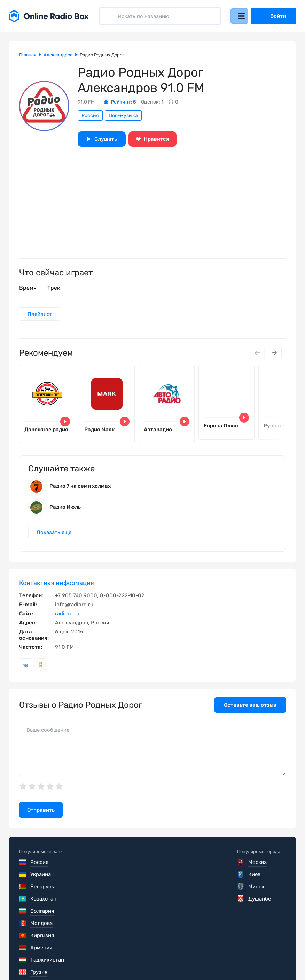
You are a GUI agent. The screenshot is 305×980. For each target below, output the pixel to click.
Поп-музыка (123, 116)
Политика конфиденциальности (154, 959)
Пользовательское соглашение (58, 959)
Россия (90, 116)
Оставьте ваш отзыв (250, 713)
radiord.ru (67, 622)
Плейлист (41, 314)
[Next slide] (274, 354)
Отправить (41, 818)
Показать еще (55, 540)
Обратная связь (229, 959)
